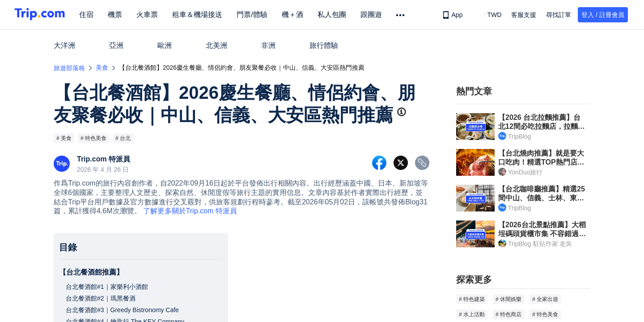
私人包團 (336, 15)
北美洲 (216, 45)
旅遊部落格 (69, 68)
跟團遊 (376, 15)
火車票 (152, 15)
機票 (120, 15)
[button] (488, 15)
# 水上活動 (472, 314)
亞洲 (116, 45)
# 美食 (64, 138)
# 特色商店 (508, 314)
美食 (102, 68)
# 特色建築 (472, 299)
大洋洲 (64, 45)
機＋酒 (297, 15)
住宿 (91, 15)
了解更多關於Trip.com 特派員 (190, 211)
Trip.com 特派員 (104, 159)
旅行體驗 (324, 45)
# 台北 (123, 138)
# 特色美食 (93, 138)
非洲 (268, 45)
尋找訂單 (559, 15)
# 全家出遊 (545, 299)
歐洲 (165, 45)
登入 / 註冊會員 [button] (603, 15)
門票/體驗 (257, 15)
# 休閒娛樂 (508, 299)
